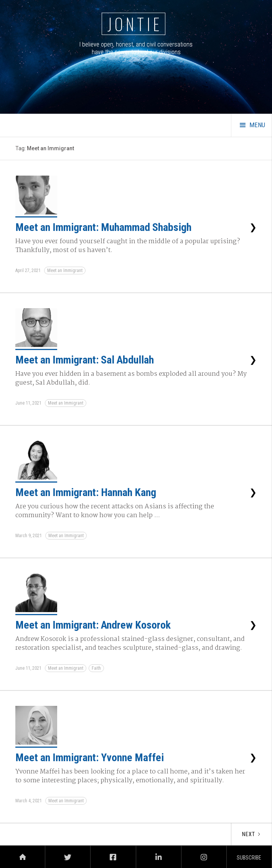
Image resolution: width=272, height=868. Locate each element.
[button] (251, 125)
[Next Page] (251, 834)
